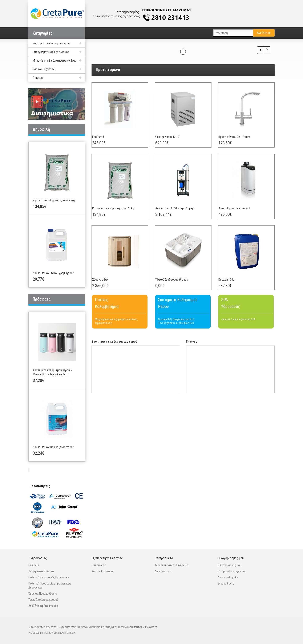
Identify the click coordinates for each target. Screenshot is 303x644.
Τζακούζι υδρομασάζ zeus (175, 299)
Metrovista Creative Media (59, 633)
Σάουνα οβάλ (104, 299)
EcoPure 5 (102, 141)
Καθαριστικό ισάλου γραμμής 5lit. (54, 273)
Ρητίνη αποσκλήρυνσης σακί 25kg (54, 200)
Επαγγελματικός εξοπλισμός (51, 52)
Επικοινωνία (99, 565)
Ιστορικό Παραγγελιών (231, 571)
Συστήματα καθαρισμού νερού (51, 43)
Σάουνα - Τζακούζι (44, 69)
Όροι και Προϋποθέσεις (43, 594)
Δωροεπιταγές (163, 571)
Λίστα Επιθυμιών (228, 577)
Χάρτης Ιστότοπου (103, 571)
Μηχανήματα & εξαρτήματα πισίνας (54, 61)
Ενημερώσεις (226, 583)
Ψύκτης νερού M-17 (171, 141)
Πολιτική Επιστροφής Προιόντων (49, 577)
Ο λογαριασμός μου (230, 565)
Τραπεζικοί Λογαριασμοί (43, 600)
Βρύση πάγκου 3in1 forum (238, 141)
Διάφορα (38, 78)
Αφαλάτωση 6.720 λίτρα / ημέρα (179, 220)
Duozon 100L (230, 299)
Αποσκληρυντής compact (238, 220)
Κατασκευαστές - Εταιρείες (171, 565)
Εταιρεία (34, 565)
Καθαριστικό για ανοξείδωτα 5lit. (54, 447)
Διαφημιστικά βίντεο (41, 571)
